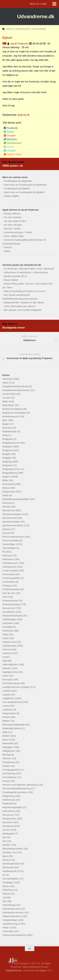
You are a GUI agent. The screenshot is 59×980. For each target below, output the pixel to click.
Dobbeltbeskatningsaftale (16, 499)
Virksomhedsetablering (15, 935)
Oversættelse (10, 777)
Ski (4, 837)
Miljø (5, 732)
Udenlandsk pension (13, 912)
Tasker (6, 886)
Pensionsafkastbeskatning (16, 788)
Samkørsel (8, 826)
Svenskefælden (11, 879)
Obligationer (9, 751)
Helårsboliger (10, 619)
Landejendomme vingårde (16, 687)
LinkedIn (10, 151)
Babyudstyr (9, 405)
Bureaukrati (9, 484)
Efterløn (7, 507)
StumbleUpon (13, 143)
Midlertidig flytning (12, 728)
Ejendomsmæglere (13, 514)
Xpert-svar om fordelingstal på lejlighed (24, 192)
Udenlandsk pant (12, 909)
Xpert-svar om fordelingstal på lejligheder (25, 185)
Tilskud (6, 894)
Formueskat (9, 574)
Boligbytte (8, 439)
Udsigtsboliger (10, 920)
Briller (6, 480)
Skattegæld (9, 834)
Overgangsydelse (12, 770)
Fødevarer (8, 559)
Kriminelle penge (11, 683)
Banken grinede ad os (15, 276)
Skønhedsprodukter (13, 849)
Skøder (7, 845)
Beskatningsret (10, 416)
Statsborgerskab (11, 864)
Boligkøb (7, 450)
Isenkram (8, 653)
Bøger (6, 424)
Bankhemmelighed (12, 409)
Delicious (10, 139)
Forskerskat (9, 582)
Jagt (5, 661)
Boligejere (8, 446)
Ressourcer (9, 815)
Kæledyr (7, 668)
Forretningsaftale (12, 578)
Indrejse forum (10, 642)
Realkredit (8, 803)
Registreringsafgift (12, 807)
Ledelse (7, 691)
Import (6, 638)
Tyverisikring (9, 905)
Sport (6, 856)
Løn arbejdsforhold (13, 702)
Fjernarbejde (9, 548)
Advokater (8, 379)
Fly (4, 552)
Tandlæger (8, 882)
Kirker (6, 676)
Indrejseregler (10, 646)
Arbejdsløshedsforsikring (16, 386)
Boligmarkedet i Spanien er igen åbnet (24, 302)
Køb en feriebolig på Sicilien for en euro (24, 291)
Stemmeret (8, 867)
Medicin (7, 717)
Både (5, 401)
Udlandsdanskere (12, 916)
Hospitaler (8, 623)
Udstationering (10, 924)
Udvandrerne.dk (36, 16)
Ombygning (9, 762)
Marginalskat (9, 713)
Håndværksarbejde (13, 616)
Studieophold (10, 871)
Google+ (10, 136)
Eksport (7, 529)
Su (4, 875)
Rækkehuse (9, 800)
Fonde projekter (11, 570)
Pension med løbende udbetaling (20, 785)
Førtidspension (10, 563)
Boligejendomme (11, 443)
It (3, 657)
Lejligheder (8, 698)
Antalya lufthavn (12, 213)
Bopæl (6, 477)
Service (7, 830)
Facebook (11, 128)
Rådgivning (9, 796)
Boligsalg (7, 462)
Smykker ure (9, 852)
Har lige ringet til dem (15, 221)
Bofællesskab (10, 431)
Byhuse (7, 488)
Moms (6, 740)
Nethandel (8, 743)
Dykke (7, 251)
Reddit (9, 147)
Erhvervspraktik (11, 540)
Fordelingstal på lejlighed (17, 188)
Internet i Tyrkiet (12, 229)
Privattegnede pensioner (15, 792)
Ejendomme (9, 510)
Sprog (6, 860)
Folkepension (10, 567)
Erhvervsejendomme (14, 537)
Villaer (6, 927)
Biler (5, 420)
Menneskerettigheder (14, 725)
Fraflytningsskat (11, 589)
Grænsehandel (10, 601)
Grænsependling (11, 604)
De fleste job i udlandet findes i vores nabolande (29, 269)
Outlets (6, 766)
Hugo (42, 970)
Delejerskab (9, 492)
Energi (6, 533)
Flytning (7, 555)
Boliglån (7, 454)
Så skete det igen (13, 225)
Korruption (8, 679)
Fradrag (7, 586)
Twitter (9, 132)
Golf (5, 597)
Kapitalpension (10, 672)
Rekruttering (9, 811)
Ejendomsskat (10, 518)
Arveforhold (9, 394)
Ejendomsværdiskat (13, 525)
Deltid (6, 495)
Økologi (7, 755)
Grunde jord (9, 608)
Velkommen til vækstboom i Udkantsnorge (26, 272)
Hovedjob (8, 627)
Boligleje (7, 458)
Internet (8, 247)
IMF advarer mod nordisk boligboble (23, 310)
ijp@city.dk (24, 115)
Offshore (7, 758)
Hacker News (13, 154)
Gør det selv (9, 593)
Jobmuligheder (10, 664)
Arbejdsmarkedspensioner (16, 390)
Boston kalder (11, 280)
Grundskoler (9, 612)
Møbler (6, 736)
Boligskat (7, 465)
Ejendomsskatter (11, 522)
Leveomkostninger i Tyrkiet (18, 232)
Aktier (6, 383)
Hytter (6, 634)
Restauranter (10, 818)
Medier (6, 721)
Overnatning (9, 773)
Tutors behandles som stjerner (20, 306)
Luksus (6, 706)
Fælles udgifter (12, 196)
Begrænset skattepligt (14, 413)
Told (5, 901)
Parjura (7, 781)
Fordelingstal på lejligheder (18, 181)
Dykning (7, 503)
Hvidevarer (8, 631)
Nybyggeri (8, 747)
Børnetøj (7, 428)
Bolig (5, 435)
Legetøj (7, 694)
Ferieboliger (9, 544)
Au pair (6, 398)
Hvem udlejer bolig (14, 236)
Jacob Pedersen (19, 44)
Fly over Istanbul (12, 217)
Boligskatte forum (12, 469)
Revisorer (8, 822)
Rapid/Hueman (14, 970)
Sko (5, 841)
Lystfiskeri (8, 710)
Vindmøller (8, 931)
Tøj (4, 897)
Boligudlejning (10, 473)
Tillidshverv (9, 890)
